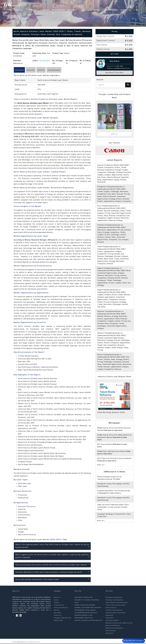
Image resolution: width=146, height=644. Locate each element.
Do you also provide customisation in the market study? (52, 580)
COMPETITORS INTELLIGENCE (85, 606)
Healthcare (110, 616)
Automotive (110, 619)
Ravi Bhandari (45, 61)
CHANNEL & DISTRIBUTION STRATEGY (88, 609)
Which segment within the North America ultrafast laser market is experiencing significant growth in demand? (52, 557)
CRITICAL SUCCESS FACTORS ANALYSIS (89, 621)
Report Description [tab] (23, 71)
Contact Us (130, 5)
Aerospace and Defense (114, 598)
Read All (101, 475)
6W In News (91, 5)
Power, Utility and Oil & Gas (116, 606)
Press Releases (67, 5)
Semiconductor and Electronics (117, 604)
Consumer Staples (112, 621)
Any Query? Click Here (114, 73)
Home (27, 5)
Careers (57, 604)
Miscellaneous (111, 632)
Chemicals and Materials (114, 601)
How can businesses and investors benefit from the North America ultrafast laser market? (52, 565)
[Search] (128, 85)
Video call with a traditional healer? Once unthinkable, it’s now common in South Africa (114, 517)
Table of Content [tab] (40, 71)
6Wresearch (21, 643)
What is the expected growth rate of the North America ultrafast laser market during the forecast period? (52, 547)
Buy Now (114, 54)
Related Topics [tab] (56, 71)
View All (115, 134)
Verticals (80, 5)
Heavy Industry (111, 609)
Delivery (57, 611)
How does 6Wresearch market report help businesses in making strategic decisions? (52, 573)
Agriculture (110, 634)
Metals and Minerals (113, 627)
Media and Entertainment (114, 629)
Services (45, 5)
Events (101, 5)
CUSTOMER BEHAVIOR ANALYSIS (86, 614)
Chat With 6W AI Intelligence (133, 640)
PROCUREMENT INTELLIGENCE (85, 611)
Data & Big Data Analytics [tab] (76, 71)
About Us (35, 5)
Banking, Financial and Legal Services (119, 624)
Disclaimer (58, 614)
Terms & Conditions (61, 609)
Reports (54, 5)
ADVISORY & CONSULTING (84, 598)
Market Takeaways (114, 5)
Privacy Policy (59, 606)
